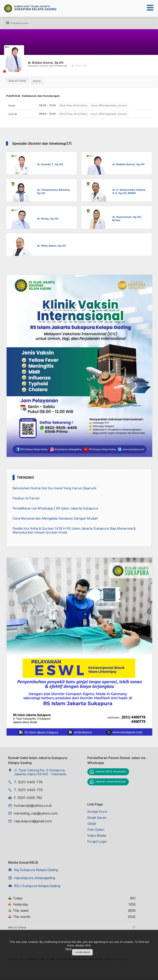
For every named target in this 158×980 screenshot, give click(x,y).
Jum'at (13, 114)
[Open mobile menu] (150, 8)
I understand (82, 952)
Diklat (92, 825)
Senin (12, 105)
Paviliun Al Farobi (26, 499)
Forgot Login (97, 844)
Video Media (97, 838)
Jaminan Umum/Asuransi (111, 783)
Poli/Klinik (13, 96)
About (37, 81)
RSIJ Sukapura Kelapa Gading (38, 889)
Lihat (84, 66)
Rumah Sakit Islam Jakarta (32, 6)
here (69, 949)
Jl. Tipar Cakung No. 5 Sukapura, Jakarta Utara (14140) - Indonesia (41, 774)
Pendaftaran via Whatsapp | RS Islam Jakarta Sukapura (56, 509)
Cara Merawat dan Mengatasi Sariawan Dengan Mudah (56, 519)
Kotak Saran (97, 819)
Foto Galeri (96, 832)
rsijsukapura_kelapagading (35, 881)
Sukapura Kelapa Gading (35, 9)
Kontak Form (97, 813)
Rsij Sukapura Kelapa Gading (36, 873)
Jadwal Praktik (17, 81)
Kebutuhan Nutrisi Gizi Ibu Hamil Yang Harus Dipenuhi (55, 488)
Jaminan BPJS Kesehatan (111, 773)
